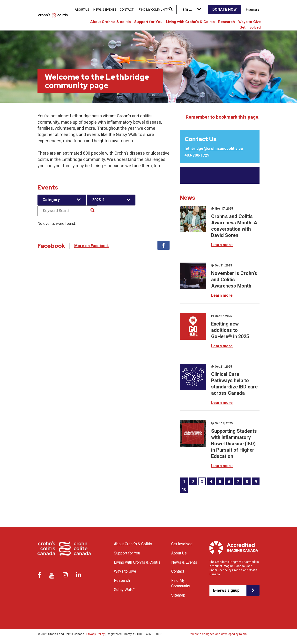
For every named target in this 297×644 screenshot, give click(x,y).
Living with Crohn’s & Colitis (190, 22)
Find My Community (154, 10)
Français (253, 9)
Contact (127, 10)
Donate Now (225, 9)
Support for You (148, 22)
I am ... (186, 9)
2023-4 (98, 200)
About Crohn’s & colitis (111, 22)
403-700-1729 (197, 155)
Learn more (222, 245)
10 (184, 489)
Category (51, 200)
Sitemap (178, 595)
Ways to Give (249, 22)
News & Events (105, 10)
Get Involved (250, 27)
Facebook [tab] (163, 245)
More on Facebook (92, 246)
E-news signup (226, 590)
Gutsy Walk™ (125, 590)
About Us (82, 10)
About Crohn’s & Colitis (133, 544)
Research (226, 22)
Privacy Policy (96, 634)
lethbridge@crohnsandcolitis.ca (214, 148)
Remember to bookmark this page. (223, 117)
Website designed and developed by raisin (219, 634)
